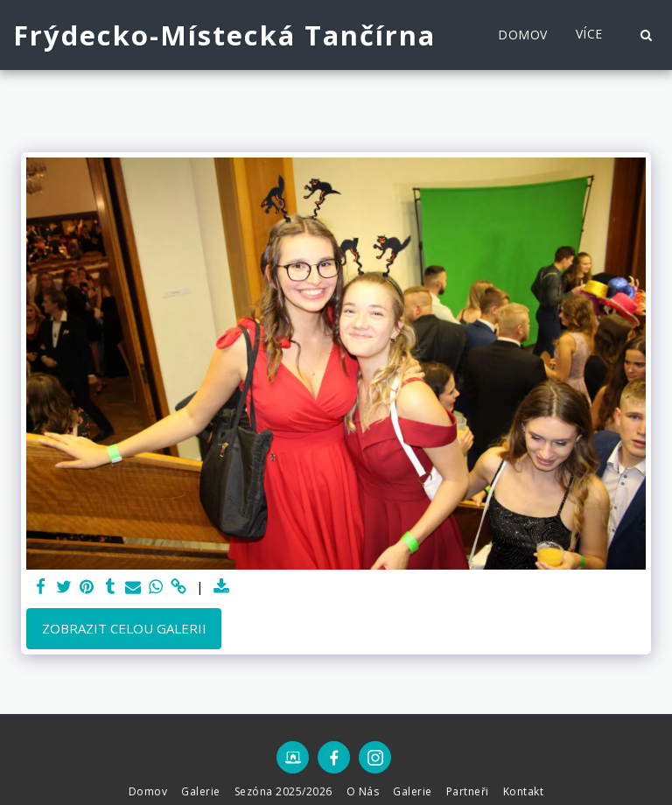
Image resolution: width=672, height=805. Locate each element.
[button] (646, 35)
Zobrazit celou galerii (124, 628)
